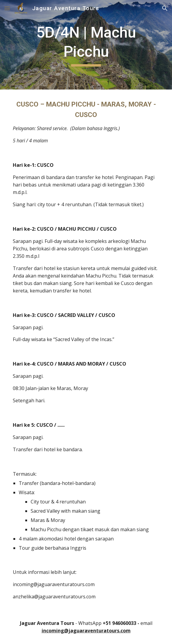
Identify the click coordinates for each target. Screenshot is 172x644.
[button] (7, 8)
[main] (86, 45)
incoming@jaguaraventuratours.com (86, 631)
